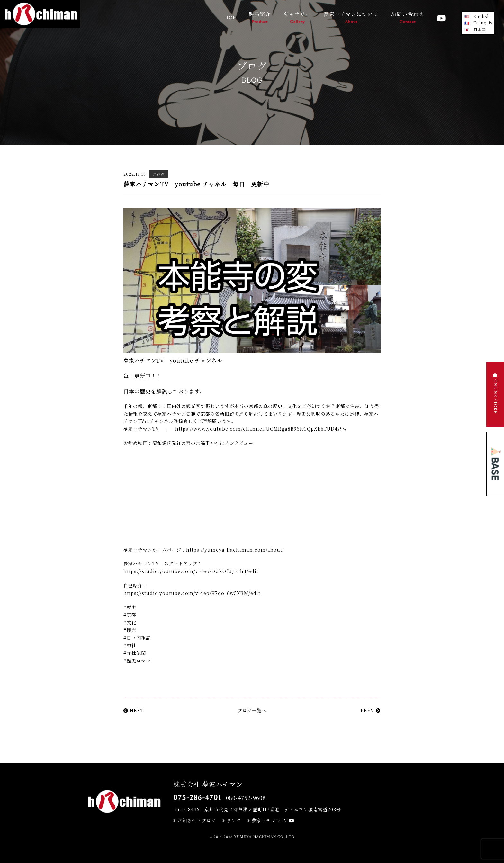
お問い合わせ (408, 18)
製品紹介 (260, 18)
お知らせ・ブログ (195, 820)
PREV (371, 710)
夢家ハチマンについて (351, 18)
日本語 (480, 29)
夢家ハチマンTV (271, 820)
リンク (232, 820)
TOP (231, 18)
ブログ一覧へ (252, 710)
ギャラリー (297, 18)
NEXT (134, 710)
